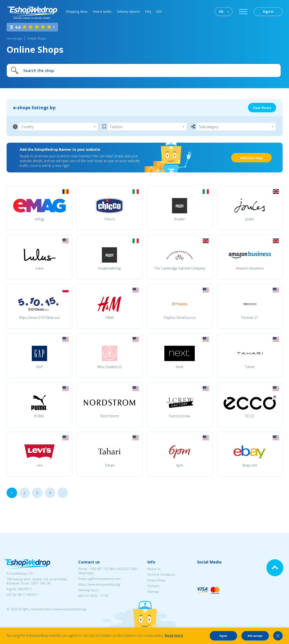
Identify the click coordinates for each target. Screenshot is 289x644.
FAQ (148, 11)
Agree (223, 636)
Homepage (14, 38)
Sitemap (153, 592)
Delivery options (128, 11)
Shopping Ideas (77, 11)
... (50, 493)
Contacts (154, 586)
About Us (154, 569)
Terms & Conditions (161, 575)
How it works (102, 11)
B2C (159, 11)
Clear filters (262, 108)
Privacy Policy (156, 580)
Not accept (255, 636)
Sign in (268, 11)
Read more (174, 635)
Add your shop (251, 158)
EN (221, 11)
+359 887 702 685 (102, 569)
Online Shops (37, 38)
